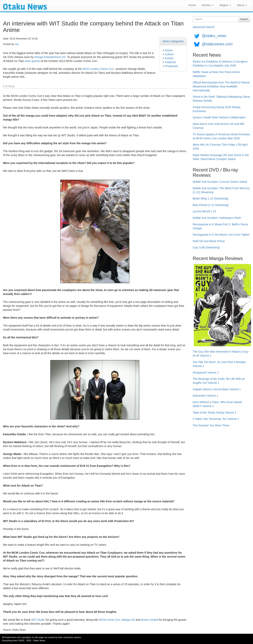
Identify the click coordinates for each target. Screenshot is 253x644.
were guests (32, 61)
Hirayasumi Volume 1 (206, 373)
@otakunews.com (217, 44)
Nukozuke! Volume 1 (205, 396)
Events (169, 58)
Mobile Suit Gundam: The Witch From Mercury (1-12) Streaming (221, 190)
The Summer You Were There (211, 425)
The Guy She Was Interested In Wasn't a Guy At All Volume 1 (221, 354)
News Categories (173, 41)
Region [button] (225, 5)
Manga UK (128, 620)
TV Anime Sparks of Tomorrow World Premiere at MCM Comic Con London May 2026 (221, 136)
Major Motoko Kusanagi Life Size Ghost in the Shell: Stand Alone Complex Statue (221, 157)
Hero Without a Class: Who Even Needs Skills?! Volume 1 (217, 404)
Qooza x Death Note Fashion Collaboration (219, 117)
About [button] (242, 5)
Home (192, 5)
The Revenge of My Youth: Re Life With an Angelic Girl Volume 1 (219, 381)
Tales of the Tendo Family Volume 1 (215, 413)
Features (170, 62)
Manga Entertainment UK (50, 57)
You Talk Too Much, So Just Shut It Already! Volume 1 (219, 364)
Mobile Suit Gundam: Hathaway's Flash (217, 218)
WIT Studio (38, 620)
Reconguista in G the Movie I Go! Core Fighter (221, 235)
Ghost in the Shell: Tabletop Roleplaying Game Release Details (221, 99)
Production (172, 66)
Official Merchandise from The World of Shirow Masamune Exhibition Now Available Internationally (221, 86)
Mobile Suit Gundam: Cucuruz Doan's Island (220, 182)
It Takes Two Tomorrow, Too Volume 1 (216, 419)
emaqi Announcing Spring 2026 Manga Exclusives (217, 109)
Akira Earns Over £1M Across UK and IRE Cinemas (219, 126)
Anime (169, 50)
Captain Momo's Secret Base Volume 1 (217, 389)
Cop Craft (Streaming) (206, 247)
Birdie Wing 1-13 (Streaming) (211, 198)
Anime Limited (150, 620)
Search (244, 19)
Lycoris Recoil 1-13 (205, 211)
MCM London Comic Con (98, 69)
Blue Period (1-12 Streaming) (211, 205)
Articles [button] (208, 5)
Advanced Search (204, 27)
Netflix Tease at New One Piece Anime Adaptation (216, 74)
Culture (169, 54)
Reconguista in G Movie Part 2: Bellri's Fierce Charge (221, 226)
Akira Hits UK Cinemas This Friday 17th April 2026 (220, 147)
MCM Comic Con (110, 620)
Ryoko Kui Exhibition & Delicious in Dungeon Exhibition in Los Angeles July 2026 (220, 64)
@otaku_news (214, 36)
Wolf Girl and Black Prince (209, 241)
